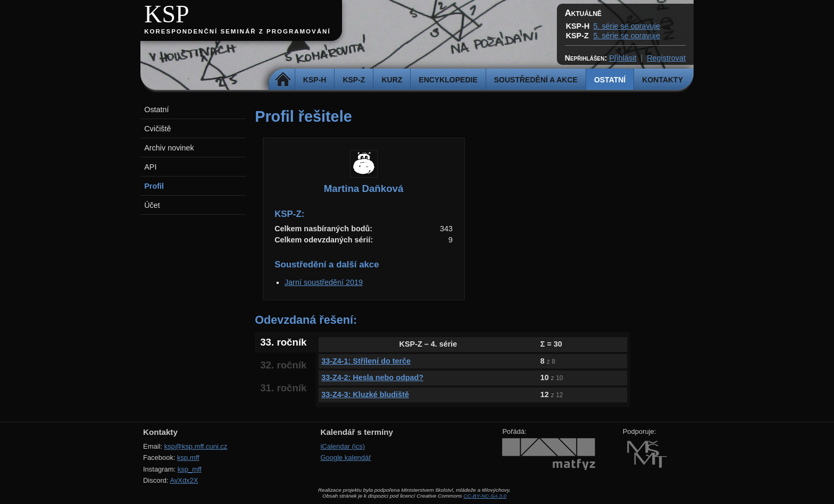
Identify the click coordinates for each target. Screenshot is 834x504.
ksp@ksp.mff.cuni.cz (196, 446)
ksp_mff (190, 469)
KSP (167, 14)
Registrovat (666, 58)
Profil (154, 186)
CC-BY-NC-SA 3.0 (485, 496)
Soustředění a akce (536, 80)
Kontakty (662, 80)
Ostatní (610, 80)
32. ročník (283, 365)
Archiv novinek (169, 148)
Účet (152, 205)
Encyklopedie (448, 80)
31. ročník (283, 388)
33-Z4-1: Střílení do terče (366, 361)
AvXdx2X (184, 480)
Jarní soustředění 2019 (324, 282)
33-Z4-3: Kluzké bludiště (365, 394)
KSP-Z (354, 80)
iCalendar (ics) (343, 446)
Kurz (392, 80)
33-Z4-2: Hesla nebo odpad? (372, 377)
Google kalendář (345, 457)
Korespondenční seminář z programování (237, 31)
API (150, 167)
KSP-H (315, 80)
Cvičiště (157, 129)
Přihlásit (623, 58)
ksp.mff (188, 457)
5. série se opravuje (627, 26)
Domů (283, 80)
